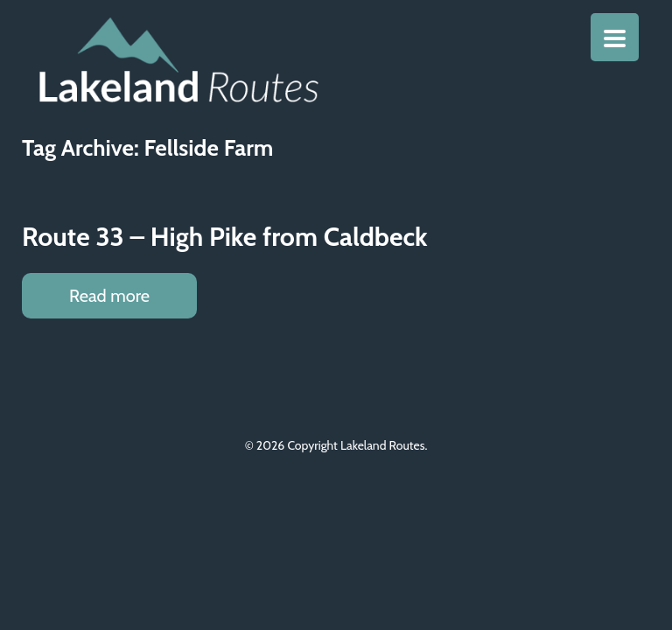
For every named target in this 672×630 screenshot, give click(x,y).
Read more (109, 296)
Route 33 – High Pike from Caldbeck (225, 237)
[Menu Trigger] (615, 37)
